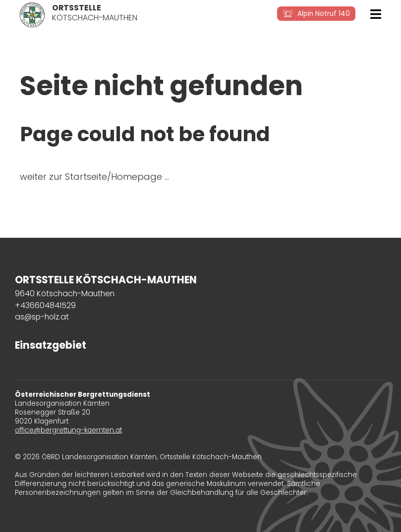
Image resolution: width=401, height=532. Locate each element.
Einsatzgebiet (51, 345)
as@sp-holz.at (42, 317)
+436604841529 (45, 305)
